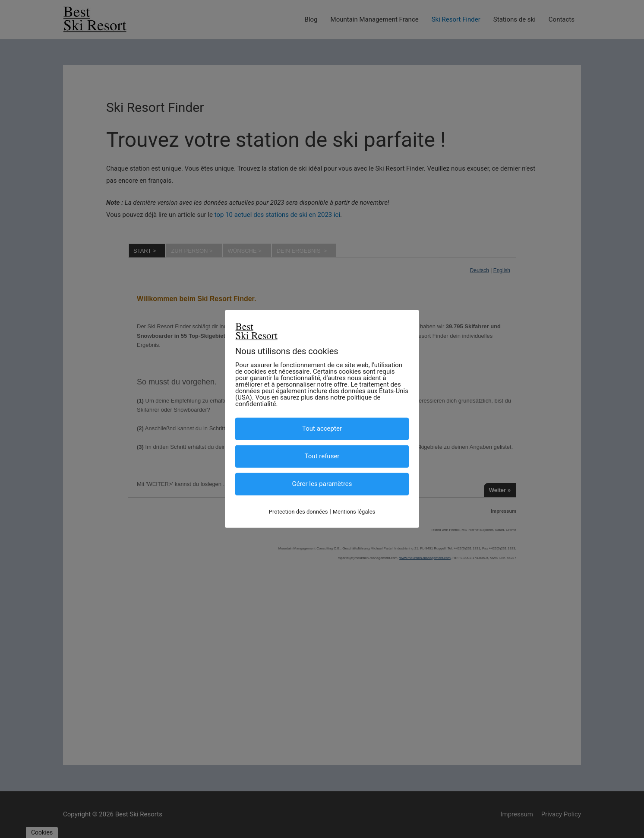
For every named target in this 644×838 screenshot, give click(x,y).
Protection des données (298, 511)
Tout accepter (322, 429)
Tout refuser (322, 456)
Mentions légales (354, 511)
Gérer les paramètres (322, 484)
